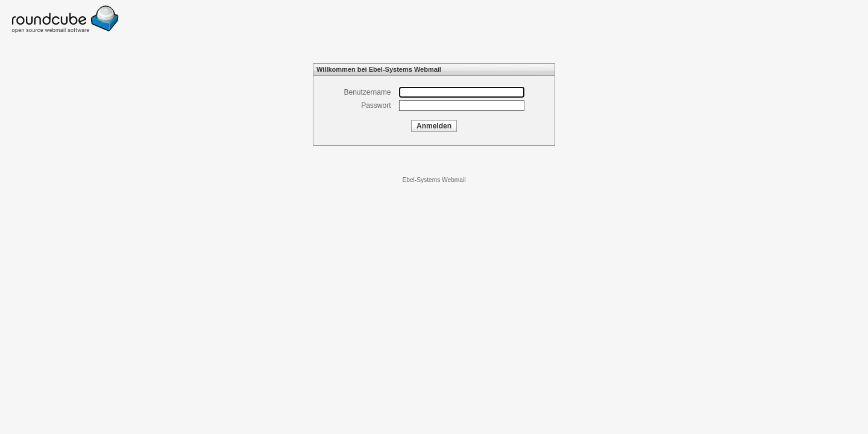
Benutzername (367, 92)
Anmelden (434, 126)
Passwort (376, 105)
